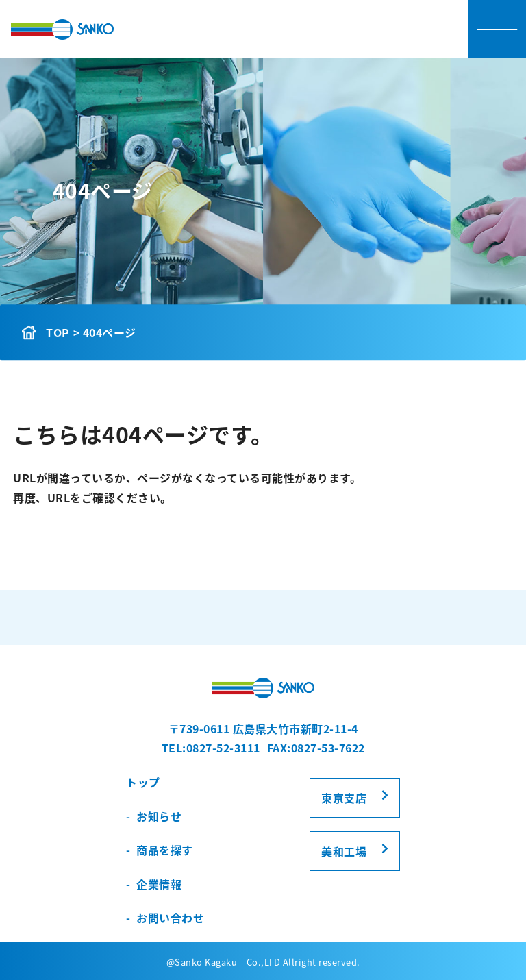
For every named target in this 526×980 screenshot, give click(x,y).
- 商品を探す (160, 850)
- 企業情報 (154, 884)
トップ (143, 782)
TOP (58, 332)
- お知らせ (154, 816)
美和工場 (344, 851)
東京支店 (344, 798)
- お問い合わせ (165, 918)
